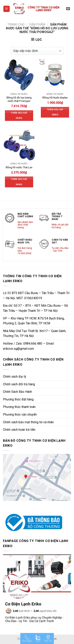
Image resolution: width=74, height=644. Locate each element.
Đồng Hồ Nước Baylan (55, 98)
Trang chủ (16, 24)
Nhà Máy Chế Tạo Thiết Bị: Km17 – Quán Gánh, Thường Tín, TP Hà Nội (35, 333)
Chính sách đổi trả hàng (19, 384)
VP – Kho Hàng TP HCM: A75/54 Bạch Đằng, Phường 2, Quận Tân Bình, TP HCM (34, 321)
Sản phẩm (37, 24)
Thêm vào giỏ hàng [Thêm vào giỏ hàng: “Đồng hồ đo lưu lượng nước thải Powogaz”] (19, 115)
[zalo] (38, 638)
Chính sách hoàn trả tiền (19, 430)
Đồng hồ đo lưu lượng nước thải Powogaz (19, 99)
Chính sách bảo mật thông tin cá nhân (28, 422)
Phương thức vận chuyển (20, 414)
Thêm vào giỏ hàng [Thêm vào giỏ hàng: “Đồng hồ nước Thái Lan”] (19, 182)
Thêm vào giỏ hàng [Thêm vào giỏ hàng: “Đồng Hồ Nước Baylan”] (55, 112)
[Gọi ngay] (27, 638)
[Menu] (7, 9)
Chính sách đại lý (15, 377)
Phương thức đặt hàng (18, 399)
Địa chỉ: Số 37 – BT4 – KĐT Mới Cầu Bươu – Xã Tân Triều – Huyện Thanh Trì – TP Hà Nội (35, 308)
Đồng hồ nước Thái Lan (19, 167)
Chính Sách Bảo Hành (17, 392)
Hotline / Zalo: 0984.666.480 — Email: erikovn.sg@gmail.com (29, 346)
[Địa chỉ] (48, 638)
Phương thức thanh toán (19, 407)
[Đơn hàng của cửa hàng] (37, 51)
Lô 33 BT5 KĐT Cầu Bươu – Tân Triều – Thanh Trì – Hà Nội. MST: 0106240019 (36, 296)
